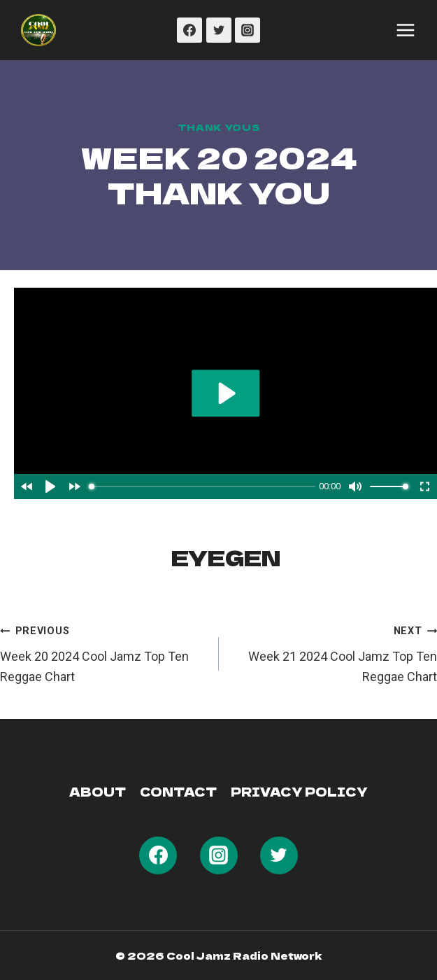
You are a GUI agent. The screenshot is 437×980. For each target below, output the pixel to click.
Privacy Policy (299, 791)
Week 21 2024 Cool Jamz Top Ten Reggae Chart (335, 652)
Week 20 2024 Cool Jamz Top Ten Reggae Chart (103, 652)
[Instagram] (248, 30)
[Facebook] (189, 30)
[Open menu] (406, 30)
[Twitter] (219, 30)
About (98, 791)
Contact (178, 791)
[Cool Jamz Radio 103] (38, 30)
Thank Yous (218, 127)
